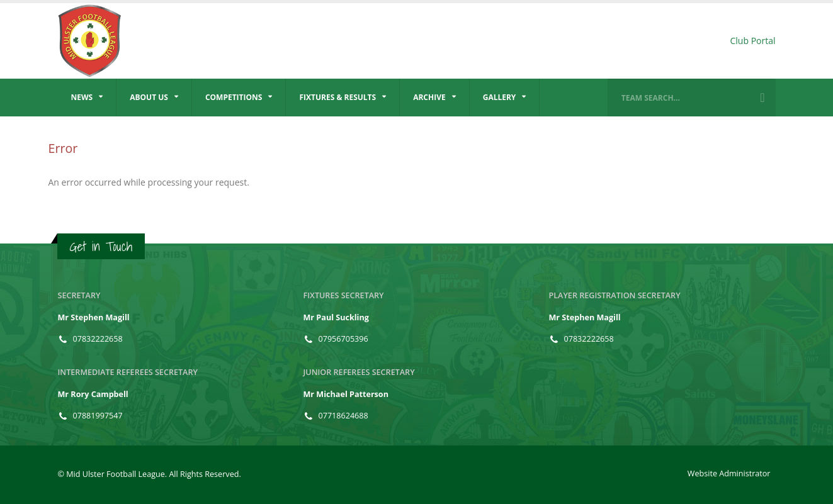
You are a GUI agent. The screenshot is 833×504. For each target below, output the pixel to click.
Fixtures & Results (337, 97)
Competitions (234, 97)
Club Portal (752, 41)
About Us (149, 97)
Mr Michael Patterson (346, 394)
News (82, 97)
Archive (429, 97)
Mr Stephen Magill (94, 317)
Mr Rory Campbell (93, 394)
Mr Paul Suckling (336, 317)
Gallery (500, 97)
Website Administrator (729, 473)
